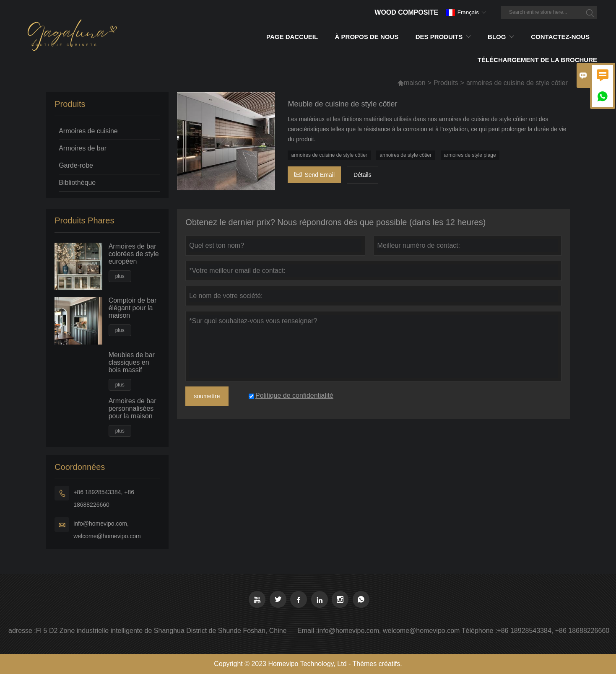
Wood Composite (406, 12)
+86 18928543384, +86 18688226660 (104, 498)
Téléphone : (480, 631)
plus (120, 276)
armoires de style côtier (405, 155)
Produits (446, 83)
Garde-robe (76, 165)
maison (415, 83)
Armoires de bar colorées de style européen (134, 254)
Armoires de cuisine (88, 131)
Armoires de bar (83, 148)
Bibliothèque (77, 183)
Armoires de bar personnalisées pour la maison (133, 408)
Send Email (314, 174)
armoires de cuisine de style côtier (329, 155)
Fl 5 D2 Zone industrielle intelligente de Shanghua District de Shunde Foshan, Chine (161, 631)
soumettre (207, 396)
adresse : (22, 631)
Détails (363, 175)
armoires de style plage (470, 155)
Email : (308, 631)
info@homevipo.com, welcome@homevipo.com (107, 530)
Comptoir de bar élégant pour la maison (133, 308)
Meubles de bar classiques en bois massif (132, 362)
